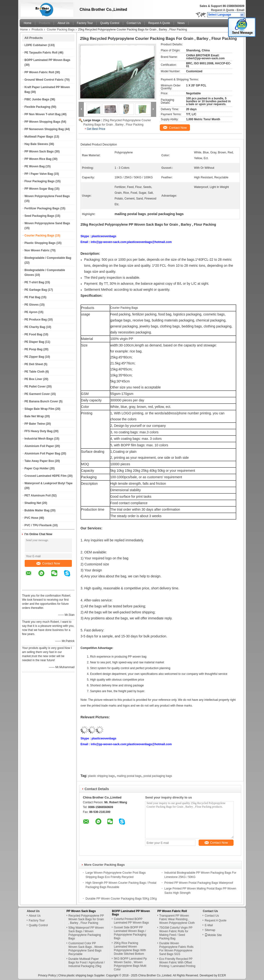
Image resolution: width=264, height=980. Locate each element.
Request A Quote (223, 10)
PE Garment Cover (37, 394)
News (181, 23)
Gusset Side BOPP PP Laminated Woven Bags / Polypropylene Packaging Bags (130, 933)
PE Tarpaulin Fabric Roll (41, 53)
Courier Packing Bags (61, 30)
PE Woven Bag (34, 166)
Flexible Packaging (37, 107)
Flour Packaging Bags (40, 181)
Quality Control (110, 23)
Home (28, 23)
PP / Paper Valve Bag (39, 174)
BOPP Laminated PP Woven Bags (47, 60)
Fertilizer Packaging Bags (42, 208)
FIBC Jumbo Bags (37, 99)
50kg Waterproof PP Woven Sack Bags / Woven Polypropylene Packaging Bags (86, 933)
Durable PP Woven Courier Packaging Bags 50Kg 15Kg (121, 899)
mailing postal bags (129, 776)
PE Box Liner (33, 379)
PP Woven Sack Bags (39, 151)
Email (241, 10)
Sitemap (210, 930)
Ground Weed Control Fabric (44, 80)
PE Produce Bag (36, 320)
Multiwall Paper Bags (39, 137)
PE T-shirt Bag (34, 282)
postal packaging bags (158, 776)
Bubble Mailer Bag (37, 510)
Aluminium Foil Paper (39, 446)
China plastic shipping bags (76, 975)
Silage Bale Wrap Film (39, 409)
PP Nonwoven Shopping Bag (44, 129)
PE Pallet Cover (35, 387)
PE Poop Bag (33, 349)
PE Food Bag (33, 334)
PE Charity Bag (35, 327)
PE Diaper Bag (34, 342)
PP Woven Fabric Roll (39, 72)
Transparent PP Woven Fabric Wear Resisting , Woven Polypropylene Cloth (177, 919)
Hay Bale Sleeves (36, 144)
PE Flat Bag (32, 297)
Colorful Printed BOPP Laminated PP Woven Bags (131, 921)
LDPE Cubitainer (36, 45)
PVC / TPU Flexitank (38, 525)
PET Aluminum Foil (38, 496)
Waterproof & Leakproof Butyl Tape (49, 483)
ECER (222, 975)
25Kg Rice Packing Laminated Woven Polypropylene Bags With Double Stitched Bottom (130, 948)
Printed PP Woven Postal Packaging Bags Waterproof (199, 883)
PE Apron (31, 312)
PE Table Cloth (34, 372)
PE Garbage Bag (36, 290)
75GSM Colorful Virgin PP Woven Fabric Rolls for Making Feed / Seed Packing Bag (176, 933)
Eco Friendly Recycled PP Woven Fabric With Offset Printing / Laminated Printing (177, 962)
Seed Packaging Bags (39, 216)
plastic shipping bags (101, 776)
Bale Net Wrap (34, 416)
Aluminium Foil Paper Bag (42, 454)
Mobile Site (213, 935)
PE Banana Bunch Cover (41, 401)
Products (44, 23)
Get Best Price (96, 129)
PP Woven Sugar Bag (39, 189)
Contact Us (134, 23)
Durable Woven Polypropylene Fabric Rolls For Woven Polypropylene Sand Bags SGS (176, 949)
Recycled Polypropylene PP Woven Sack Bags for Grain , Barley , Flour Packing (86, 919)
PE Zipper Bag (34, 357)
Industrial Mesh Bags (39, 439)
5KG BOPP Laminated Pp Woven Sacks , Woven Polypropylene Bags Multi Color (130, 964)
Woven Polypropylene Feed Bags (47, 196)
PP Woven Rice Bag (38, 159)
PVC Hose (31, 518)
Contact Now (48, 563)
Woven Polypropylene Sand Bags (47, 223)
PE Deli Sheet (34, 364)
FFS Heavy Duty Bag (38, 431)
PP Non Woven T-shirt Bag (43, 114)
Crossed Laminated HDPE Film (46, 476)
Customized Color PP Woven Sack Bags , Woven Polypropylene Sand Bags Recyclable (86, 949)
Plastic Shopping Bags (40, 243)
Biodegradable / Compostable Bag (48, 258)
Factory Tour (85, 23)
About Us (63, 23)
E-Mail (209, 925)
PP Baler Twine (35, 424)
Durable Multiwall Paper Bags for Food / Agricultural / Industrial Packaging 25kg (87, 962)
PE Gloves (32, 305)
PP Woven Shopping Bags (42, 122)
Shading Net (33, 503)
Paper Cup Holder (37, 468)
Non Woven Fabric (37, 250)
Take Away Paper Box (39, 461)
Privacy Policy (47, 975)
